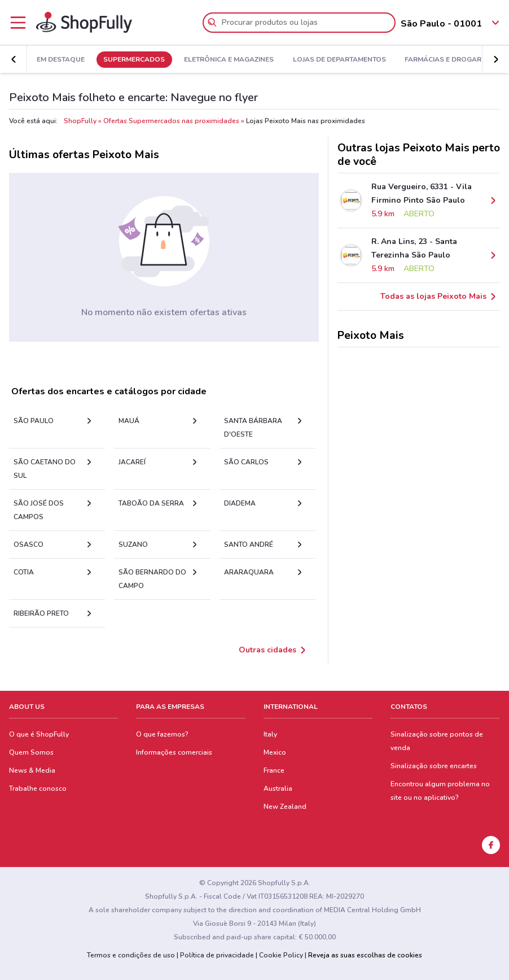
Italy (270, 734)
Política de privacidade (217, 955)
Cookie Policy (281, 955)
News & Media (32, 770)
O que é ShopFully (39, 734)
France (274, 770)
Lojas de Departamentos (339, 60)
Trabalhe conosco (38, 789)
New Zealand (285, 807)
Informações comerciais (174, 752)
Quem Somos (31, 752)
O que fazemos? (162, 734)
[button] (495, 59)
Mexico (275, 752)
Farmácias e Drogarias (449, 60)
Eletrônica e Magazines (229, 60)
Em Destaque (61, 60)
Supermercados (134, 60)
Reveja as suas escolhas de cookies (365, 955)
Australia (278, 789)
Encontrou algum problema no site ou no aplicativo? (440, 791)
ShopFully (80, 121)
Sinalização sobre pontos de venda (437, 741)
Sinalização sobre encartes (434, 766)
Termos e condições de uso (131, 955)
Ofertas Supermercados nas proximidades (171, 121)
